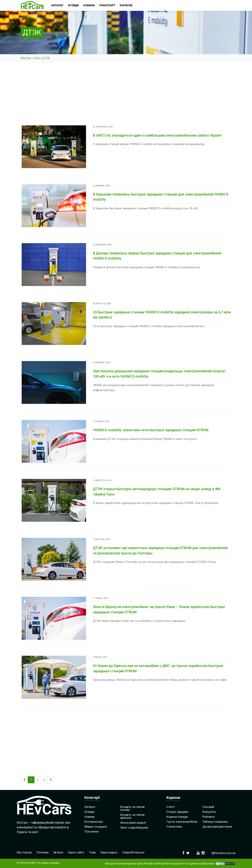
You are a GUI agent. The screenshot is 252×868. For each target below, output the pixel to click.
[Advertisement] (126, 95)
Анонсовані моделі (133, 822)
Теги (37, 58)
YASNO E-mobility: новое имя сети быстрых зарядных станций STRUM (151, 430)
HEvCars (26, 58)
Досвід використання (217, 826)
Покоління (92, 831)
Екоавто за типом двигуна (132, 816)
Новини (89, 816)
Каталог (90, 806)
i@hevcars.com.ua (223, 852)
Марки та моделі (96, 826)
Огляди (89, 811)
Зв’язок (60, 852)
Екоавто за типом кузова (132, 808)
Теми (94, 852)
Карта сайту (78, 852)
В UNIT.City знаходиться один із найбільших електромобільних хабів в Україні (157, 135)
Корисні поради (177, 816)
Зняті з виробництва (134, 827)
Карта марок (111, 852)
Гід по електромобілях (182, 821)
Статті (170, 806)
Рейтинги (208, 816)
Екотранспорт (94, 821)
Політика (43, 852)
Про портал (25, 852)
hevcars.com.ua (154, 863)
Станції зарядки (177, 811)
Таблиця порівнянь (215, 821)
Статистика (174, 826)
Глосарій (208, 806)
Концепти (209, 811)
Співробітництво (136, 852)
